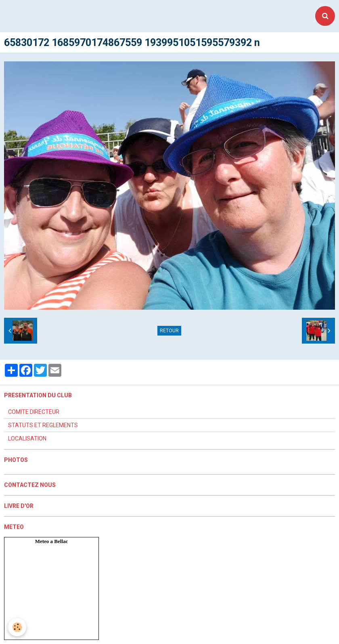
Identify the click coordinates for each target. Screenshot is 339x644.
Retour (169, 331)
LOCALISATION (27, 438)
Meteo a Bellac (52, 541)
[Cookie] (17, 627)
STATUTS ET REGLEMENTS (43, 425)
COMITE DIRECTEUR (34, 412)
